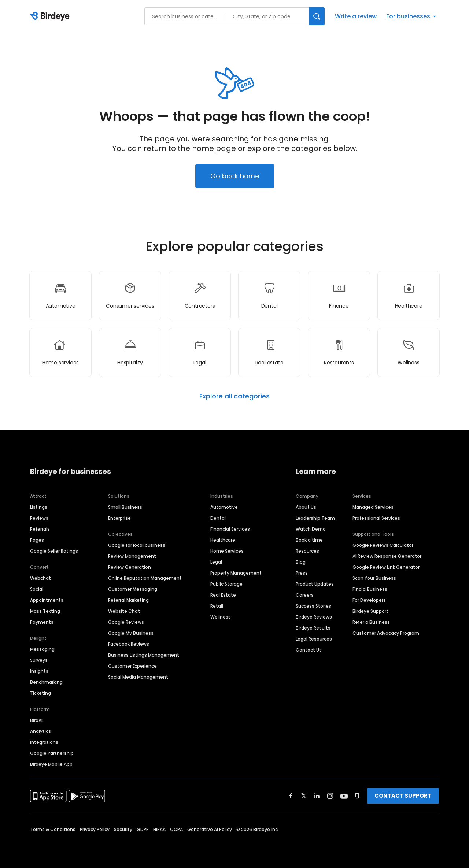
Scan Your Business (374, 578)
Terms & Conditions (53, 829)
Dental (218, 518)
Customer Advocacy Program (386, 633)
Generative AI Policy (210, 829)
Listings (39, 507)
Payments (42, 622)
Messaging (42, 649)
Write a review (356, 16)
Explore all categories (234, 396)
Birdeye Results (313, 628)
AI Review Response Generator (387, 556)
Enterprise (119, 518)
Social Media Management (138, 677)
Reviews (39, 518)
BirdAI (36, 720)
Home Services (227, 551)
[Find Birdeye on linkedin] (317, 796)
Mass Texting (45, 611)
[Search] (317, 16)
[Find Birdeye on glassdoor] (357, 796)
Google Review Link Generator (386, 567)
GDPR (143, 829)
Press (302, 573)
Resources (307, 551)
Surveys (39, 660)
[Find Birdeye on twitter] (304, 796)
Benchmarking (46, 682)
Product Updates (315, 584)
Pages (37, 540)
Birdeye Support (370, 611)
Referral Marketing (128, 600)
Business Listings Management (144, 655)
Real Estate (223, 595)
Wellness (221, 617)
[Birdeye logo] (51, 16)
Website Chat (124, 611)
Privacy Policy (95, 829)
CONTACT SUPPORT (403, 796)
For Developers (369, 600)
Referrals (40, 529)
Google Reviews (126, 622)
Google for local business (137, 545)
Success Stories (313, 606)
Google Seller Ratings (54, 551)
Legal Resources (314, 639)
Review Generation (130, 567)
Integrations (44, 742)
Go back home (235, 176)
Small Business (125, 507)
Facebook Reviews (129, 644)
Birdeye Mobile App (51, 764)
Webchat (40, 578)
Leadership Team (315, 518)
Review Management (132, 556)
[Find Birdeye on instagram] (330, 796)
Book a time (309, 540)
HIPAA (159, 829)
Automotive (224, 507)
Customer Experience (132, 666)
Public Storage (226, 584)
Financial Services (230, 529)
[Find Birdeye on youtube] (344, 796)
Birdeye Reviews (314, 617)
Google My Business (131, 633)
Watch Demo (311, 529)
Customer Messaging (133, 589)
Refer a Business (371, 622)
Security (123, 829)
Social (37, 589)
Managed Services (373, 507)
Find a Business (370, 589)
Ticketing (40, 693)
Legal (216, 562)
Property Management (236, 573)
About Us (306, 507)
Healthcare (223, 540)
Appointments (47, 600)
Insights (39, 671)
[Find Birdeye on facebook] (291, 796)
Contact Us (309, 650)
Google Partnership (52, 753)
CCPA (176, 829)
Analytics (40, 731)
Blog (301, 562)
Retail (217, 606)
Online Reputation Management (145, 578)
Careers (305, 595)
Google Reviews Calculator (383, 545)
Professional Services (376, 518)
